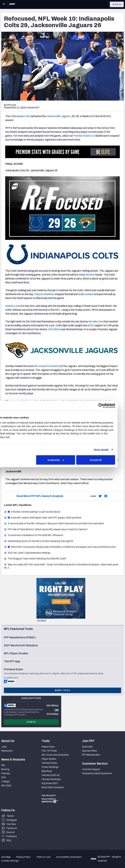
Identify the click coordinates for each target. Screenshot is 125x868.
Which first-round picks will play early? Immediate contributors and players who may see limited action (60, 547)
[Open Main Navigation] (4, 4)
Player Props (48, 747)
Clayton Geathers (44, 294)
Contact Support (91, 769)
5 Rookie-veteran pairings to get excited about (32, 512)
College (5, 782)
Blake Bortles (87, 275)
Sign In (117, 4)
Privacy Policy (23, 857)
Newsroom (7, 751)
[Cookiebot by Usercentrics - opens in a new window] (107, 406)
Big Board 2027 (50, 783)
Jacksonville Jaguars (58, 116)
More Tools (62, 690)
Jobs (4, 747)
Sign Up (31, 722)
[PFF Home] (12, 4)
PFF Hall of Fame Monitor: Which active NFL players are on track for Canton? (46, 529)
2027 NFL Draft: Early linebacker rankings (27, 553)
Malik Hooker (86, 294)
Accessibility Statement (69, 857)
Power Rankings (50, 767)
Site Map (6, 857)
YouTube (11, 824)
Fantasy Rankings (51, 779)
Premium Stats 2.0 (84, 136)
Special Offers (89, 751)
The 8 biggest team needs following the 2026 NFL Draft (35, 559)
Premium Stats (49, 763)
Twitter (10, 816)
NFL (3, 765)
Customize (62, 460)
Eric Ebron (54, 329)
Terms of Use (43, 857)
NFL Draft (6, 786)
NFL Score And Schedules (55, 755)
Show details (108, 450)
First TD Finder (49, 751)
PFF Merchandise (91, 755)
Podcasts (12, 836)
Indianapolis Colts (20, 116)
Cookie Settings (10, 861)
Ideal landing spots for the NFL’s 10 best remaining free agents (39, 541)
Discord (10, 832)
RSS (9, 840)
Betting (5, 769)
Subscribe (87, 747)
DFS (4, 777)
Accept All (102, 460)
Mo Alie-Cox (96, 322)
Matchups (47, 771)
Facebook (12, 828)
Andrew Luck (13, 306)
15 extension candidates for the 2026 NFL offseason (34, 535)
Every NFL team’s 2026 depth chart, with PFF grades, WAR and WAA (43, 518)
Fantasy (6, 773)
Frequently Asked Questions (97, 773)
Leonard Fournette (48, 366)
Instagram (12, 820)
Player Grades (49, 759)
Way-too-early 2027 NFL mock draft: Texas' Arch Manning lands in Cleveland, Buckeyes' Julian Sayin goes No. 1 (61, 566)
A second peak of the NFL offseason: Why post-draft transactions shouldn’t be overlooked (54, 524)
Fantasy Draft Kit (51, 775)
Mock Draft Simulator (53, 787)
